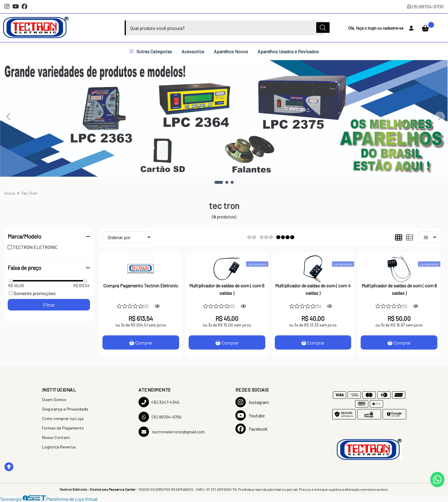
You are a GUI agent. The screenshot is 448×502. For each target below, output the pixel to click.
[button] (219, 182)
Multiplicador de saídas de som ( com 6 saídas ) (227, 289)
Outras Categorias (151, 51)
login (372, 28)
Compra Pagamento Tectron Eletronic (141, 285)
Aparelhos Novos (231, 51)
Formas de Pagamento (63, 428)
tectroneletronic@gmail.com (172, 432)
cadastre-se (393, 28)
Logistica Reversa (59, 447)
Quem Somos (54, 399)
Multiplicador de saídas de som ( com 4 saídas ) (313, 289)
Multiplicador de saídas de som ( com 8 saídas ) (399, 289)
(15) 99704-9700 (425, 6)
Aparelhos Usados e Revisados (288, 51)
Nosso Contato (56, 437)
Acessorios (193, 51)
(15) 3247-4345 (159, 402)
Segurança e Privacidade (65, 409)
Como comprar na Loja (63, 418)
